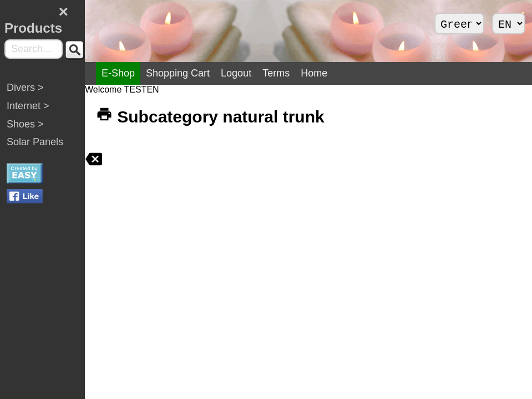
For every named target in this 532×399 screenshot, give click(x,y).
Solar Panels (35, 149)
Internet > (28, 113)
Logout (284, 73)
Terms (324, 73)
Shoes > (25, 131)
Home (362, 73)
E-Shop (166, 73)
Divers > (25, 95)
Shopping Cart (226, 73)
